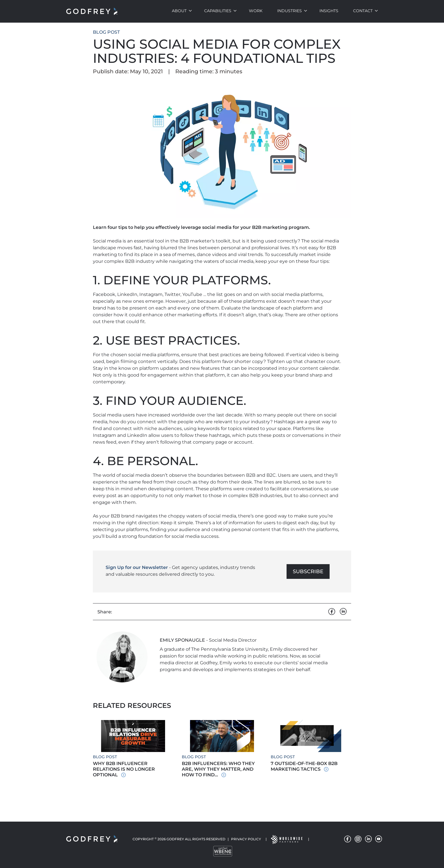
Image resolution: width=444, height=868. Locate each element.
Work (256, 11)
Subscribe (308, 571)
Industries (290, 11)
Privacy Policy (246, 839)
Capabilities (218, 11)
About (179, 11)
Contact (363, 11)
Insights (329, 11)
